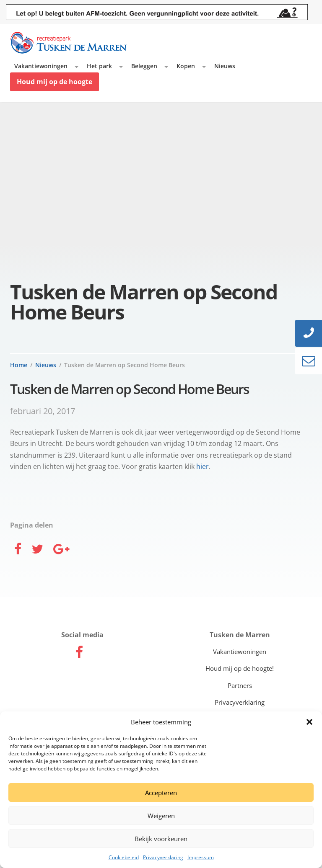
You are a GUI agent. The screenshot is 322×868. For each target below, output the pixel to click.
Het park (99, 66)
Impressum (201, 857)
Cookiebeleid (124, 857)
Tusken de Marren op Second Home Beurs (125, 365)
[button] (309, 722)
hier (203, 466)
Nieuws (225, 66)
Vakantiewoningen (41, 66)
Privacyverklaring (163, 857)
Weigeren (161, 816)
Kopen (186, 66)
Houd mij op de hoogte (55, 82)
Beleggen (144, 66)
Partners (240, 685)
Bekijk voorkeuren (161, 839)
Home (19, 365)
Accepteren (161, 793)
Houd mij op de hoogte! (240, 668)
